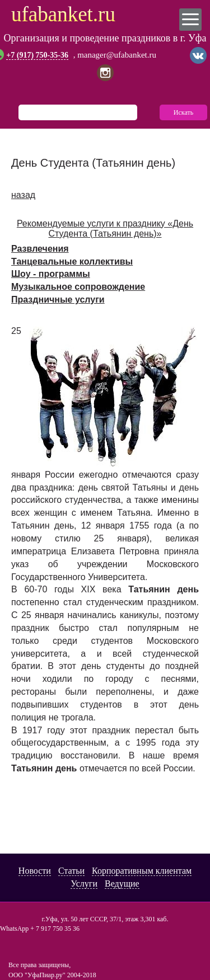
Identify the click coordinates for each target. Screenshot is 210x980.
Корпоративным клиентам (142, 871)
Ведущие (122, 884)
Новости (35, 871)
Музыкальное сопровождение (78, 287)
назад (23, 195)
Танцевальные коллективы (72, 262)
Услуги (84, 884)
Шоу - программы (51, 274)
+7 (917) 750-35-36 (37, 55)
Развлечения (40, 249)
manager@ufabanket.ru (117, 55)
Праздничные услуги (58, 300)
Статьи (71, 871)
